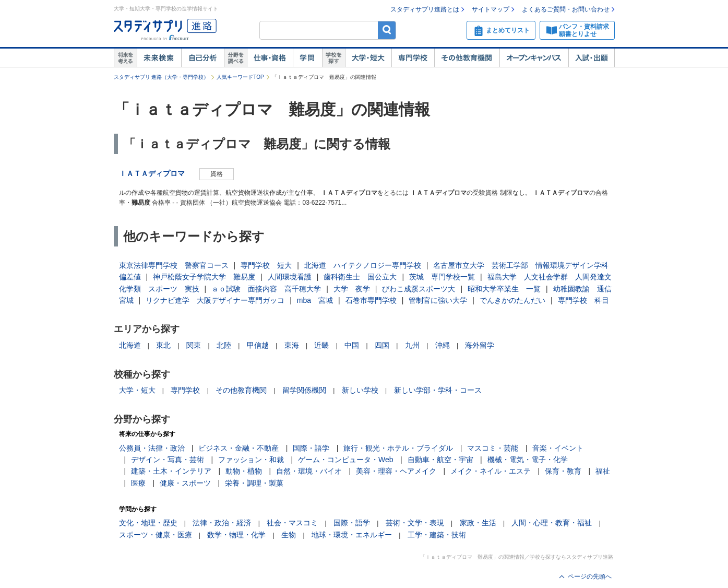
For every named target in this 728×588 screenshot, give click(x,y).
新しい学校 (360, 390)
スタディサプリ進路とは (425, 9)
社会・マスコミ (292, 523)
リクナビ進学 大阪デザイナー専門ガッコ (215, 300)
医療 (138, 483)
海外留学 (480, 345)
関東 (194, 345)
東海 (292, 345)
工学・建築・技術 (437, 535)
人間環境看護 (290, 277)
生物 (289, 535)
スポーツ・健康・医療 (156, 535)
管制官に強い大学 (438, 300)
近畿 (321, 345)
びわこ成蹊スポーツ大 (419, 289)
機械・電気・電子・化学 (528, 460)
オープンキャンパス (534, 58)
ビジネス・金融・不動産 (238, 448)
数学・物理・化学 (236, 535)
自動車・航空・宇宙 (440, 460)
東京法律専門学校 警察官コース (174, 265)
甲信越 (258, 345)
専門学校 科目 (583, 300)
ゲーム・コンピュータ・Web (346, 460)
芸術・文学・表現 (415, 523)
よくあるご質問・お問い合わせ (566, 9)
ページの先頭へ (590, 577)
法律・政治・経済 (222, 523)
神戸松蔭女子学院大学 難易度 (204, 277)
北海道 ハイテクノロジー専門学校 (363, 265)
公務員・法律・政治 (152, 448)
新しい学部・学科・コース (438, 390)
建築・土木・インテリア (171, 471)
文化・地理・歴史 (148, 523)
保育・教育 (563, 471)
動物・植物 (244, 471)
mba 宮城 (315, 300)
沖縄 (443, 345)
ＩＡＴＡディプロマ (152, 173)
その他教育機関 (467, 58)
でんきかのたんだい (512, 300)
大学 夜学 (352, 289)
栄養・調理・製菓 (254, 483)
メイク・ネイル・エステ (491, 471)
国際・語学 (311, 448)
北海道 (130, 345)
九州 (412, 345)
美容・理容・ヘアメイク (396, 471)
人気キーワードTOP (240, 77)
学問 (307, 58)
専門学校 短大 (266, 265)
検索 (387, 30)
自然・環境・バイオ (309, 471)
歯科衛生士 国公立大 (360, 277)
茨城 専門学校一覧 (442, 277)
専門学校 (413, 58)
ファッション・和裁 (251, 460)
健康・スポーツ (185, 483)
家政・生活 (478, 523)
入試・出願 (592, 58)
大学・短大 (368, 58)
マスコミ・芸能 (493, 448)
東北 (163, 345)
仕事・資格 (270, 58)
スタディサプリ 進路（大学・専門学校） (162, 77)
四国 (382, 345)
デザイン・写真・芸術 (168, 460)
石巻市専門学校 (371, 300)
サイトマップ (491, 9)
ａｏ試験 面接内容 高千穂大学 (266, 289)
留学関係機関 (304, 390)
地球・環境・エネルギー (352, 535)
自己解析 (202, 58)
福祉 (603, 471)
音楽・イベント (558, 448)
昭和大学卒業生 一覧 (504, 289)
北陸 (224, 345)
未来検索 (159, 58)
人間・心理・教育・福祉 (552, 523)
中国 (352, 345)
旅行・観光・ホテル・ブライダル (398, 448)
